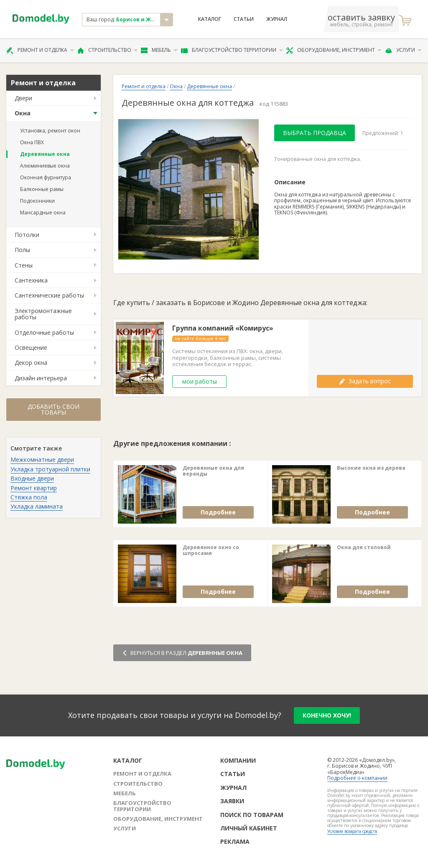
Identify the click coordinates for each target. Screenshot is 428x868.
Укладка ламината (37, 506)
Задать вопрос (365, 381)
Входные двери (32, 478)
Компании (238, 760)
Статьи (244, 19)
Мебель (159, 50)
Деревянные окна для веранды (213, 471)
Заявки (232, 801)
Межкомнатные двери (42, 459)
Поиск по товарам (252, 815)
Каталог (210, 19)
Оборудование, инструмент (334, 50)
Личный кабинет (249, 828)
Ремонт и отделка (40, 50)
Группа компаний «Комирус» (223, 328)
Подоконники (37, 201)
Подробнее (218, 512)
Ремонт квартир (34, 488)
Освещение (31, 347)
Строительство (108, 50)
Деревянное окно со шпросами (211, 551)
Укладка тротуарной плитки (50, 469)
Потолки (27, 235)
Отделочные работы (44, 332)
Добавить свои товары (53, 409)
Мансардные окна (43, 213)
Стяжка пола (29, 497)
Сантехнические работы (49, 295)
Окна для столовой (364, 547)
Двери (23, 98)
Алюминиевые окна (45, 166)
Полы (22, 250)
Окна (23, 113)
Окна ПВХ (32, 142)
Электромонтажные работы (43, 314)
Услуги (403, 50)
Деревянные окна (45, 154)
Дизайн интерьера (41, 378)
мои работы (200, 381)
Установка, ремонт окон (50, 131)
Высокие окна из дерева (371, 468)
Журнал (277, 19)
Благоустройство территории (232, 50)
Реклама (235, 841)
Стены (24, 265)
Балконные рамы (42, 189)
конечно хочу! (327, 715)
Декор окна (31, 363)
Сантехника (31, 280)
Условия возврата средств (352, 831)
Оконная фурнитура (46, 177)
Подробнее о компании (357, 778)
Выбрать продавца (315, 133)
